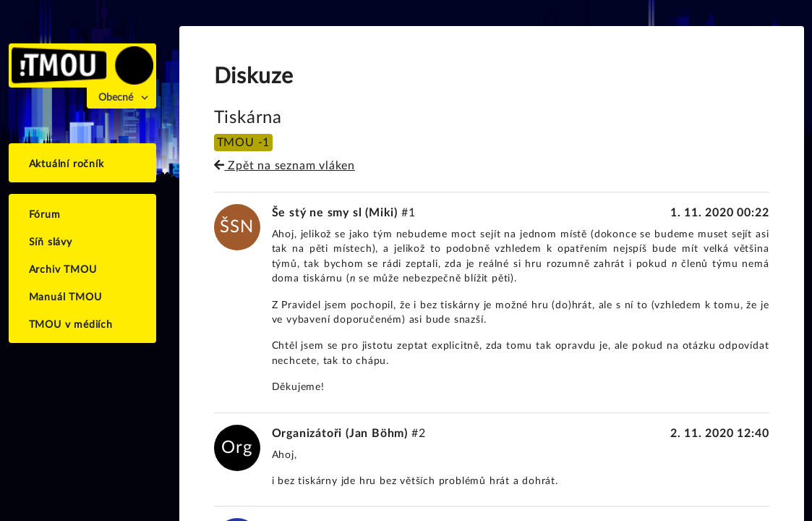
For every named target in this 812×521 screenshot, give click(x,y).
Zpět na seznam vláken (285, 166)
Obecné (116, 98)
